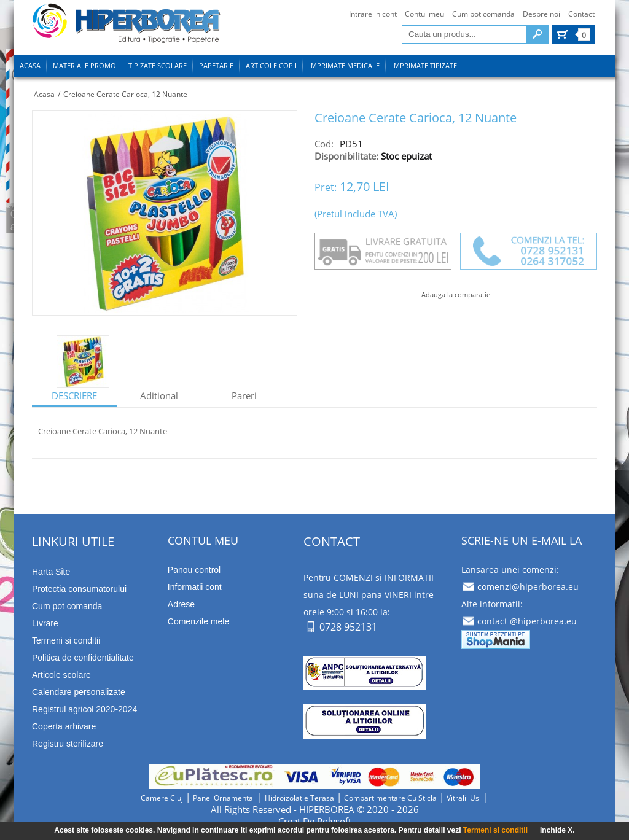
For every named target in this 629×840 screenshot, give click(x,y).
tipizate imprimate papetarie (126, 25)
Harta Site (51, 572)
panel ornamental (224, 798)
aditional (159, 396)
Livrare (45, 623)
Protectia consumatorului (79, 589)
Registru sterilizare (68, 744)
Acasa (44, 94)
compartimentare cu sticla (390, 798)
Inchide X (556, 830)
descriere (74, 396)
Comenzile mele (198, 621)
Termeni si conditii (495, 830)
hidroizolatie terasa (299, 798)
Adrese (181, 604)
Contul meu (424, 14)
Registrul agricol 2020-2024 (84, 709)
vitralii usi (464, 798)
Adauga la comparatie (456, 294)
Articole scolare (61, 675)
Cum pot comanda (483, 14)
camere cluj (162, 798)
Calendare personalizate (79, 692)
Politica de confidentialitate (83, 658)
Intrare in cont (373, 14)
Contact (581, 14)
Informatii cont (195, 587)
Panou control (194, 570)
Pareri (244, 396)
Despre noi (541, 14)
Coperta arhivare (64, 726)
